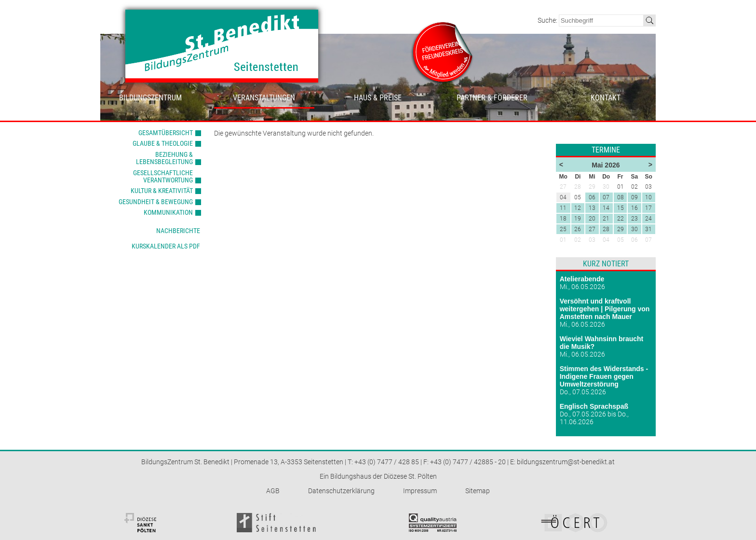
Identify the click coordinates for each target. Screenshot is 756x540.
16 (634, 208)
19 (578, 219)
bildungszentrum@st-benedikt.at (566, 462)
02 (578, 240)
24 (648, 219)
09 (634, 197)
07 (606, 197)
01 (563, 240)
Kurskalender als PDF (166, 246)
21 (606, 219)
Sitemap (478, 491)
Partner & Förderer (492, 98)
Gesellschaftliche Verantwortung (163, 176)
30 (634, 229)
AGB (273, 491)
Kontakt (606, 98)
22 (621, 219)
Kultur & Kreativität (162, 191)
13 (592, 208)
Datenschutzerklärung (341, 491)
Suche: (548, 20)
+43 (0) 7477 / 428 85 (387, 462)
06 (592, 197)
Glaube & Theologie (163, 143)
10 (648, 197)
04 (606, 240)
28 (606, 229)
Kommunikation (168, 212)
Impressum (420, 491)
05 (621, 240)
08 (621, 197)
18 (563, 219)
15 (621, 208)
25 (563, 229)
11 (563, 208)
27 (592, 229)
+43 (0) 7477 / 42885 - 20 (468, 462)
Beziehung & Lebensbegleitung (164, 158)
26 (578, 229)
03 (592, 240)
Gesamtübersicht (166, 133)
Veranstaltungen (264, 98)
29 (621, 229)
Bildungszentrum (150, 98)
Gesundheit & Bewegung (156, 202)
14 (606, 208)
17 (648, 208)
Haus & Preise (378, 98)
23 (634, 219)
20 (592, 219)
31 (648, 229)
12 (578, 208)
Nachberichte (178, 231)
